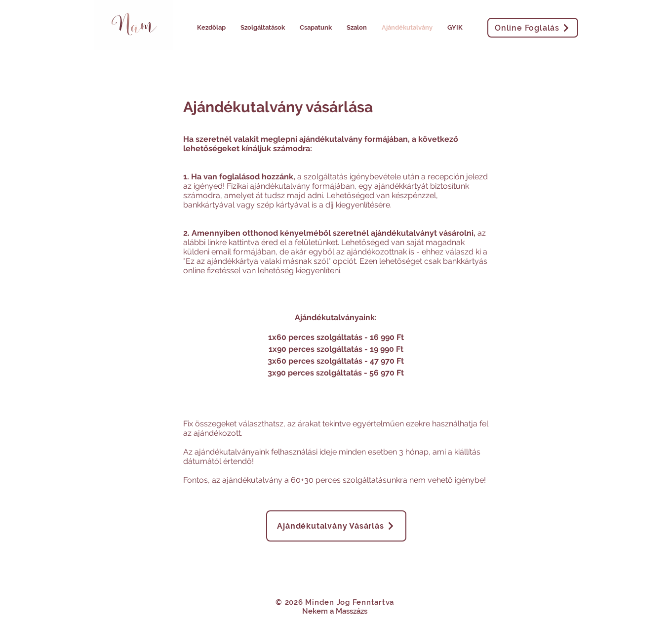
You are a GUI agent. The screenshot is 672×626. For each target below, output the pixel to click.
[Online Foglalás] (533, 28)
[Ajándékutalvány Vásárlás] (336, 526)
